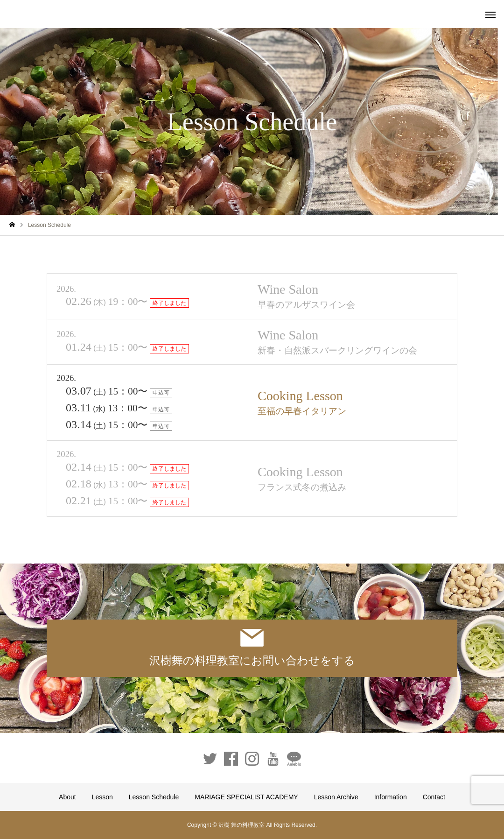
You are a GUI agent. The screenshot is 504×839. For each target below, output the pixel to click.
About (67, 797)
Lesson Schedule (154, 797)
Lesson (102, 797)
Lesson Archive (336, 797)
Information (391, 797)
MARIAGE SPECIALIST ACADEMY (246, 797)
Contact (434, 797)
